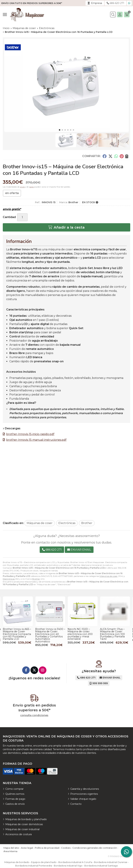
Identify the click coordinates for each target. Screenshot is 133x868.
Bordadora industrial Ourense (111, 862)
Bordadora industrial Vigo (68, 866)
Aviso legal (27, 848)
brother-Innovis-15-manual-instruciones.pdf (36, 440)
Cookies (66, 848)
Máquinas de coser (109, 576)
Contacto (76, 804)
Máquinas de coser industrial (22, 829)
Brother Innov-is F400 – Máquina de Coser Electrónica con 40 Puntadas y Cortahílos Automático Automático (83, 635)
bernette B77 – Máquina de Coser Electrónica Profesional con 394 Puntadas (18, 633)
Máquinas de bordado (17, 862)
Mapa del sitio (11, 848)
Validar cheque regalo (83, 799)
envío (22, 187)
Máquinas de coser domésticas (24, 824)
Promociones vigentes (84, 794)
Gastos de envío (15, 804)
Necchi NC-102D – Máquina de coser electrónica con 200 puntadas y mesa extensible (112, 634)
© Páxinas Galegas (119, 856)
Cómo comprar (14, 789)
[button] (60, 130)
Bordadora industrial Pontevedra (34, 866)
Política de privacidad (47, 848)
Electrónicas (9, 579)
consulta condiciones (34, 715)
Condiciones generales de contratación (95, 848)
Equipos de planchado (44, 862)
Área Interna (10, 851)
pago (32, 187)
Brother (36, 579)
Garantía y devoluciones (85, 789)
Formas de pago (15, 799)
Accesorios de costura (19, 834)
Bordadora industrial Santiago (101, 866)
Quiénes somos (15, 794)
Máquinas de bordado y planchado (26, 819)
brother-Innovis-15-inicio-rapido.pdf (30, 434)
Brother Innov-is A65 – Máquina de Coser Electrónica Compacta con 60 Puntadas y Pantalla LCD (49, 634)
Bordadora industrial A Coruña (75, 862)
